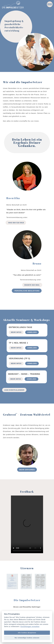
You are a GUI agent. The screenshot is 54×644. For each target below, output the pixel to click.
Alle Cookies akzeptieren (27, 633)
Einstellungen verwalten (30, 627)
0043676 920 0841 (32, 285)
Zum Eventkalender (14, 390)
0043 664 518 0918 (16, 223)
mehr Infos (16, 332)
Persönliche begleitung (27, 291)
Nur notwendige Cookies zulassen (27, 638)
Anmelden (32, 332)
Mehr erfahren (27, 470)
